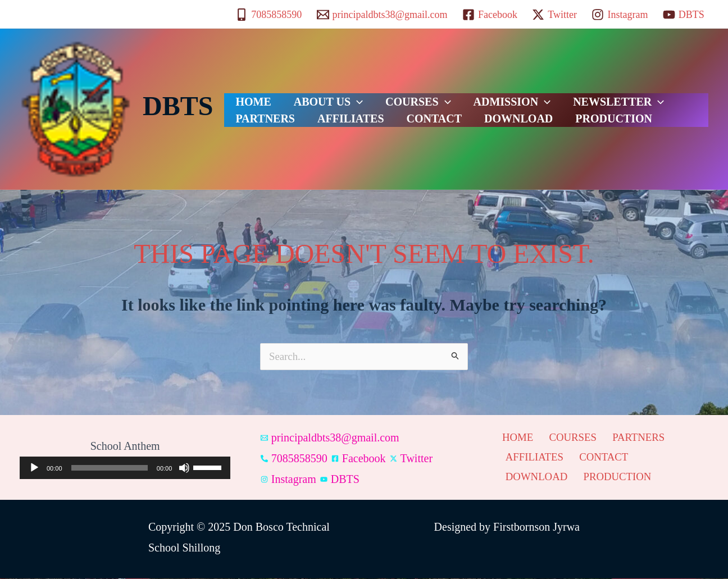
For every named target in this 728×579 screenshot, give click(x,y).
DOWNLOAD (408, 123)
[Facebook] (490, 15)
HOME (247, 95)
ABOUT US (311, 95)
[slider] (110, 468)
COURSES (390, 95)
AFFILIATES (263, 123)
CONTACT (336, 123)
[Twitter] (554, 15)
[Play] (34, 468)
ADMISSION (473, 95)
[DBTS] (684, 15)
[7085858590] (269, 15)
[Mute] (184, 468)
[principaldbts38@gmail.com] (382, 15)
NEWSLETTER (568, 95)
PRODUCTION (493, 123)
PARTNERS (654, 95)
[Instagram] (620, 15)
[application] (340, 95)
